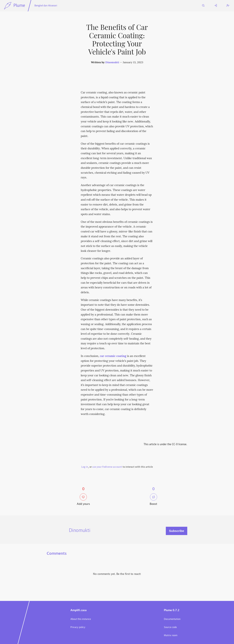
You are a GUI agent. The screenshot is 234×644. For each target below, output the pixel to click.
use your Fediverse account (107, 467)
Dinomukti (112, 63)
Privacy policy (78, 627)
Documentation (172, 619)
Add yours (83, 500)
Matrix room (171, 636)
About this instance (81, 619)
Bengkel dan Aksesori (46, 6)
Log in (85, 467)
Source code (170, 627)
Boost (153, 500)
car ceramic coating (113, 356)
